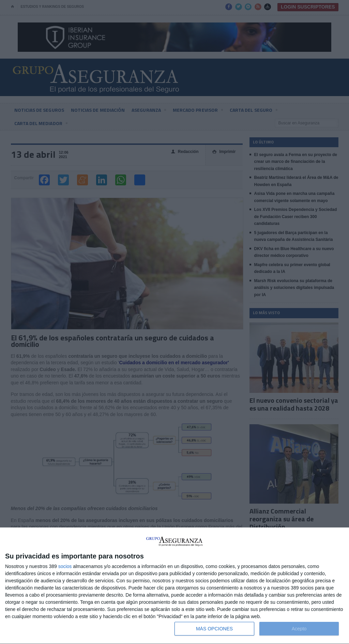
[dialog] (174, 586)
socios (65, 566)
